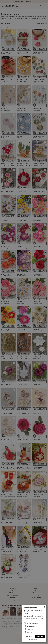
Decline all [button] (29, 636)
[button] (34, 640)
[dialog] (34, 624)
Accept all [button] (40, 636)
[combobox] (44, 607)
